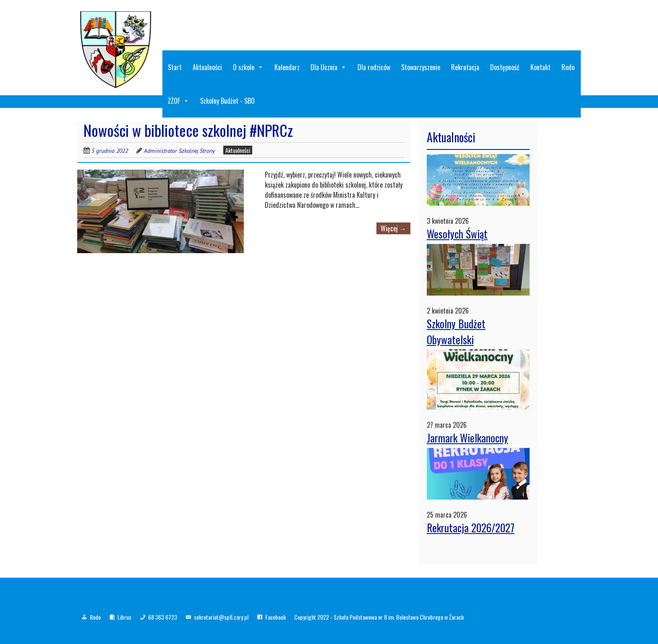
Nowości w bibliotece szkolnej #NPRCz (188, 130)
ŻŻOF (179, 101)
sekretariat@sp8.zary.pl (221, 617)
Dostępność (505, 67)
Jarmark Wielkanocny (467, 438)
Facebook (275, 617)
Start (175, 67)
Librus (124, 617)
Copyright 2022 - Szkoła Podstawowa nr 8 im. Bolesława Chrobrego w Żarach (379, 617)
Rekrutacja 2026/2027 (471, 528)
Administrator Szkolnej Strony (179, 151)
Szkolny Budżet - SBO (227, 101)
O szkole (248, 67)
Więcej (393, 228)
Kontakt (540, 67)
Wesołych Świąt (457, 234)
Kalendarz (287, 67)
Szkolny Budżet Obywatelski (456, 331)
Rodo (568, 67)
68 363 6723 (163, 617)
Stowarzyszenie (421, 67)
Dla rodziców (374, 67)
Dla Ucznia (329, 67)
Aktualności (207, 67)
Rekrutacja (465, 67)
